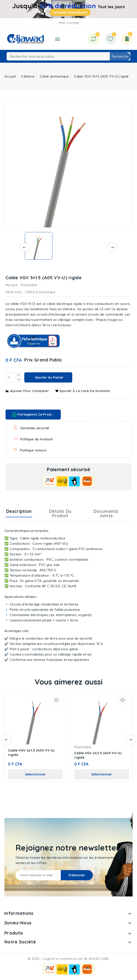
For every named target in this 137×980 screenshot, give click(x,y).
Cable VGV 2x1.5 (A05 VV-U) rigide (31, 753)
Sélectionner (35, 774)
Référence (14, 292)
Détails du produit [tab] (60, 513)
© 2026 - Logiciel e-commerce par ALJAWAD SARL (68, 959)
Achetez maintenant (70, 12)
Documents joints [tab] (106, 513)
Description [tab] (19, 511)
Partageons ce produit (34, 415)
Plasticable (29, 285)
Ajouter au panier (49, 377)
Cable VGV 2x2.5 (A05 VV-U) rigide (98, 755)
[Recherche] (68, 56)
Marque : (12, 285)
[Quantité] (11, 377)
